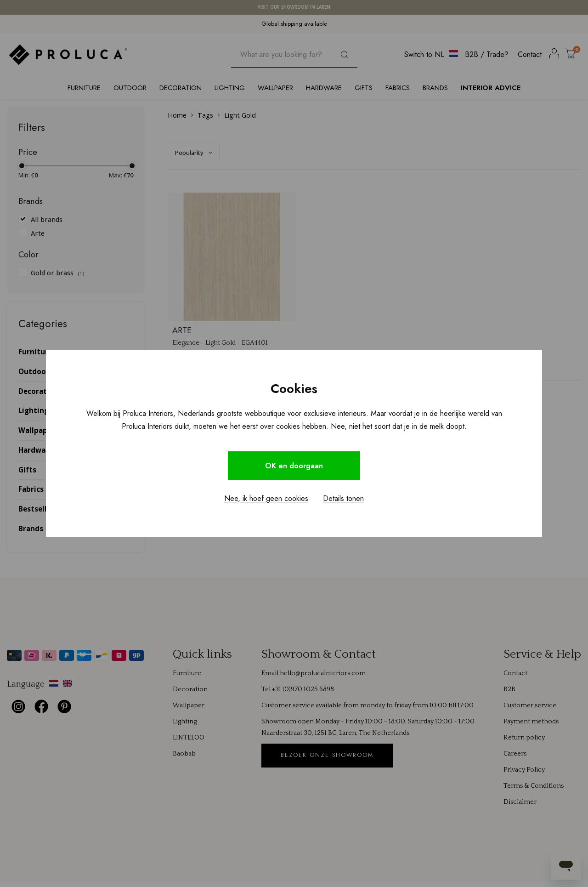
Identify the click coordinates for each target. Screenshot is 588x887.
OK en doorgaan (294, 466)
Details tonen (343, 498)
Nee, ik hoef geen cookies (266, 498)
